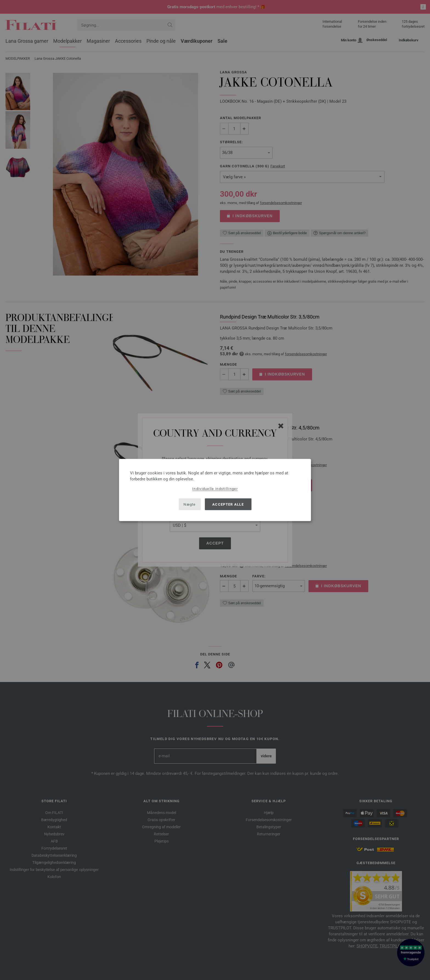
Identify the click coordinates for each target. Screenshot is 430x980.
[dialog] (215, 490)
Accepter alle (228, 504)
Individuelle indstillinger (215, 489)
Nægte (190, 504)
